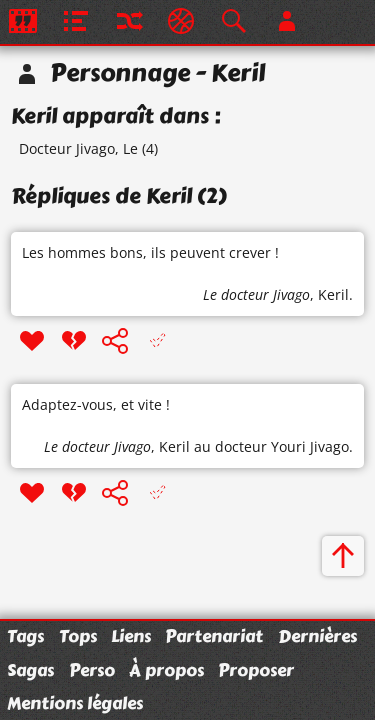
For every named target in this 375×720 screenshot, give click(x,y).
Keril (333, 294)
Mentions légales (75, 703)
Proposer (256, 670)
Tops (78, 636)
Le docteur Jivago (256, 294)
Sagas (30, 670)
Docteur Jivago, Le (78, 148)
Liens (131, 636)
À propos (166, 670)
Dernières (317, 636)
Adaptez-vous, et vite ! (96, 404)
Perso (92, 670)
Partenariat (214, 636)
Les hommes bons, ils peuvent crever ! (150, 252)
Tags (25, 636)
